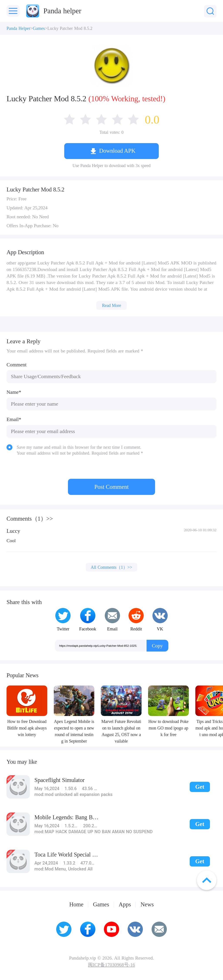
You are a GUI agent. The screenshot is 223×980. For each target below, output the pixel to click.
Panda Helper (18, 28)
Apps (125, 905)
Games (39, 28)
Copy (157, 646)
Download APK (117, 151)
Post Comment (111, 487)
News (147, 905)
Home (76, 905)
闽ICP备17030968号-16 (111, 965)
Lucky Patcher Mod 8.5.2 (70, 28)
